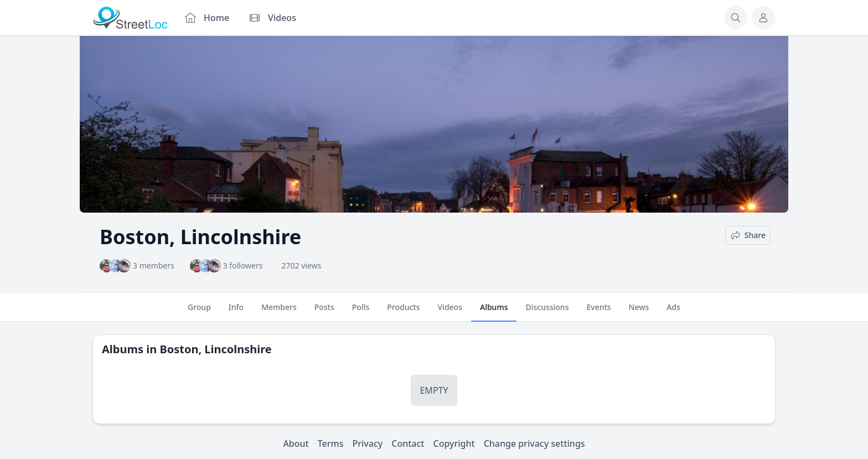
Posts (324, 312)
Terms (331, 443)
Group (199, 312)
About (296, 443)
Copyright (454, 443)
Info (236, 312)
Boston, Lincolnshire (215, 349)
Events (598, 312)
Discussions (547, 312)
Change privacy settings (534, 443)
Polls (361, 312)
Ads (673, 312)
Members (279, 312)
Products (403, 312)
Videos (450, 312)
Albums (494, 312)
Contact (408, 443)
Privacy (368, 443)
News (639, 312)
